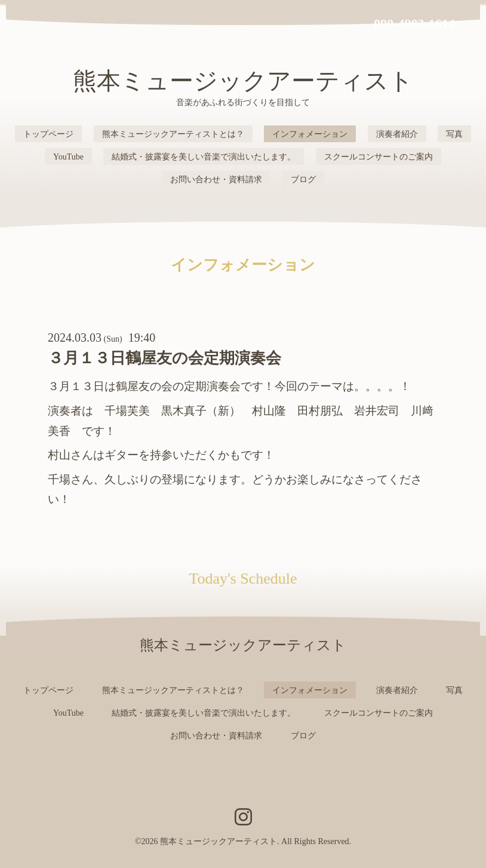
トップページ (48, 134)
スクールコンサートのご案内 (379, 157)
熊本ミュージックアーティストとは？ (173, 134)
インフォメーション (310, 134)
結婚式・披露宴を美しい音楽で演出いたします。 (204, 157)
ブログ (303, 180)
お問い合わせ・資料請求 (216, 180)
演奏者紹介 (397, 134)
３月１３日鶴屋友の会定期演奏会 (164, 358)
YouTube (68, 157)
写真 (454, 134)
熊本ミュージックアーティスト (243, 81)
